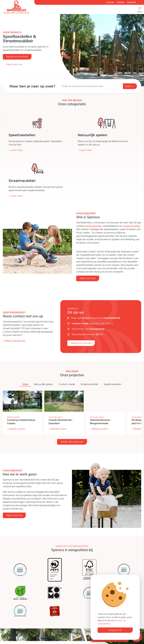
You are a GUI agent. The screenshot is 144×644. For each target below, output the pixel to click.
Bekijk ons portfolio (17, 57)
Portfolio (121, 2)
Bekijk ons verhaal (81, 343)
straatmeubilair (131, 226)
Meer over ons (14, 64)
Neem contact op (14, 341)
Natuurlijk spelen (44, 384)
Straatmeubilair (89, 384)
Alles (25, 384)
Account (110, 2)
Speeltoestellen (113, 384)
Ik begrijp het (115, 630)
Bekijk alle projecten (72, 442)
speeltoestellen (93, 226)
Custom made (67, 384)
